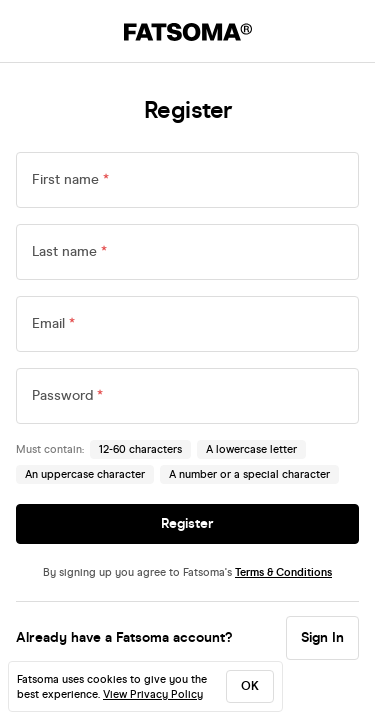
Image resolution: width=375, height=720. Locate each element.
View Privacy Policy (153, 694)
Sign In (322, 637)
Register (187, 523)
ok (250, 686)
